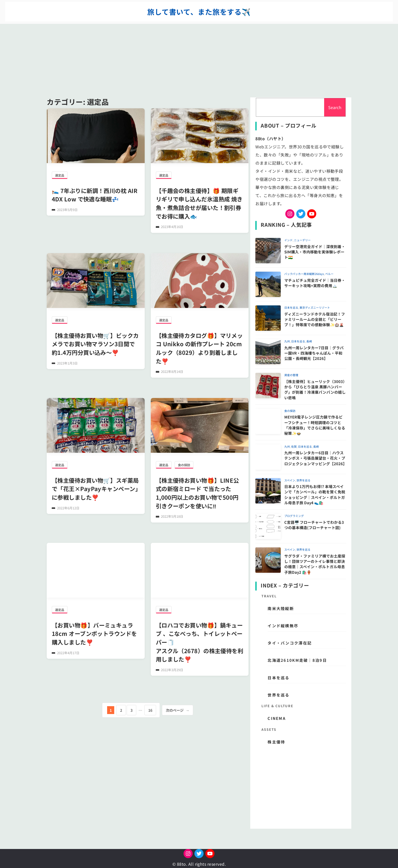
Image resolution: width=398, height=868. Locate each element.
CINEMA (277, 718)
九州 (287, 341)
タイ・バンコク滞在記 (290, 643)
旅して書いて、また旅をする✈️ (199, 12)
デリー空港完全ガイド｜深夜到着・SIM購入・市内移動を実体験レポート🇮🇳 (315, 252)
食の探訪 (184, 465)
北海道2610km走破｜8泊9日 (297, 660)
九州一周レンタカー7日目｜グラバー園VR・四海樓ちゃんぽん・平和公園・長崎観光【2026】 (314, 353)
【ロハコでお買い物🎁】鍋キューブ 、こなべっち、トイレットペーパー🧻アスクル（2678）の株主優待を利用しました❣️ (200, 642)
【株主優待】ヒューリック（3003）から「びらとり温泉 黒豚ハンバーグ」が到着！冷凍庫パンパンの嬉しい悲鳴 (315, 389)
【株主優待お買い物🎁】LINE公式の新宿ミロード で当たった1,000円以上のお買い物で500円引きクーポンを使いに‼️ (197, 493)
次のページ (177, 710)
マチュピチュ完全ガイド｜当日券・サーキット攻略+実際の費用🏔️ (315, 283)
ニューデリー (302, 240)
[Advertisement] (199, 59)
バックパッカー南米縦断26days (304, 274)
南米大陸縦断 (281, 608)
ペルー (329, 274)
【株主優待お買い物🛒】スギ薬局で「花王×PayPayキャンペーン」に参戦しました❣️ (95, 489)
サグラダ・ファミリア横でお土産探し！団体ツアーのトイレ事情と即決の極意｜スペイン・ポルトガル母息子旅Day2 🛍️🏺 (315, 564)
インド (288, 240)
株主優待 (276, 742)
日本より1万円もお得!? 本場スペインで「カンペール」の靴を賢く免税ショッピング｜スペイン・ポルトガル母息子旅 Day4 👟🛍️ (315, 494)
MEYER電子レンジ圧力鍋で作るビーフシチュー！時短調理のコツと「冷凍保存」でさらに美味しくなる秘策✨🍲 (315, 425)
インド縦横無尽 (283, 626)
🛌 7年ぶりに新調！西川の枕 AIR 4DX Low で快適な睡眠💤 (95, 195)
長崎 (309, 341)
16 (150, 710)
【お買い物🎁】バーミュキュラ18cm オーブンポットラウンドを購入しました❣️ (94, 633)
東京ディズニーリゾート (315, 307)
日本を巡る (291, 307)
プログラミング (294, 516)
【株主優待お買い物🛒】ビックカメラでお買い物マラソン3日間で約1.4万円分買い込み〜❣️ (95, 344)
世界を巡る (303, 480)
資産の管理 (291, 375)
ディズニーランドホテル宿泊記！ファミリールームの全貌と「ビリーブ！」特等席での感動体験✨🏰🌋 (315, 319)
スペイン (290, 480)
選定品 (60, 175)
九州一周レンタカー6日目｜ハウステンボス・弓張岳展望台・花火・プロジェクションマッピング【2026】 (315, 458)
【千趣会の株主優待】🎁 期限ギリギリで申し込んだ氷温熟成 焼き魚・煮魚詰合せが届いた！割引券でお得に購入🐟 (199, 203)
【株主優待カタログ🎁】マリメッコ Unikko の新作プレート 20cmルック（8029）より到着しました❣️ (199, 348)
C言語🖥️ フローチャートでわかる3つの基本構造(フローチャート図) (314, 525)
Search (335, 107)
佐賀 (294, 446)
